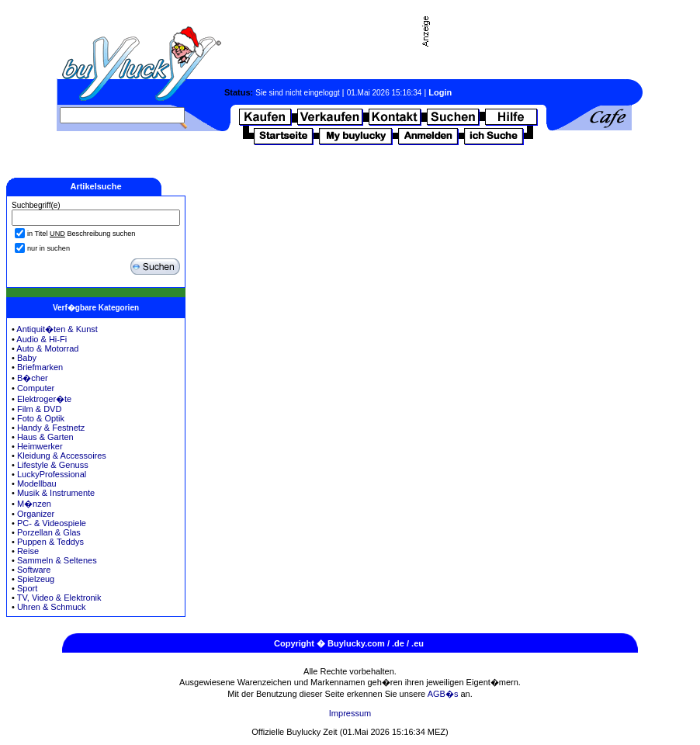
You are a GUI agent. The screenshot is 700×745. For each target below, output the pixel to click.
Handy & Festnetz (51, 428)
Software (34, 570)
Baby (27, 358)
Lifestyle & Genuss (53, 465)
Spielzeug (36, 579)
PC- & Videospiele (52, 523)
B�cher (33, 378)
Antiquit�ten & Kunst (57, 329)
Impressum (350, 713)
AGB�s (443, 694)
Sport (27, 588)
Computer (36, 388)
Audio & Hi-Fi (42, 339)
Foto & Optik (41, 418)
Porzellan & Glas (49, 532)
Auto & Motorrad (47, 348)
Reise (28, 551)
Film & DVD (39, 409)
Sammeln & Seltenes (57, 560)
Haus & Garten (45, 437)
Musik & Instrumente (56, 493)
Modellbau (37, 483)
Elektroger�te (44, 399)
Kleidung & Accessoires (62, 456)
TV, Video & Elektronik (59, 598)
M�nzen (34, 504)
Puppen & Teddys (50, 542)
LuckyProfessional (52, 474)
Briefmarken (40, 367)
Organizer (36, 514)
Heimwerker (40, 446)
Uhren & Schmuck (52, 607)
